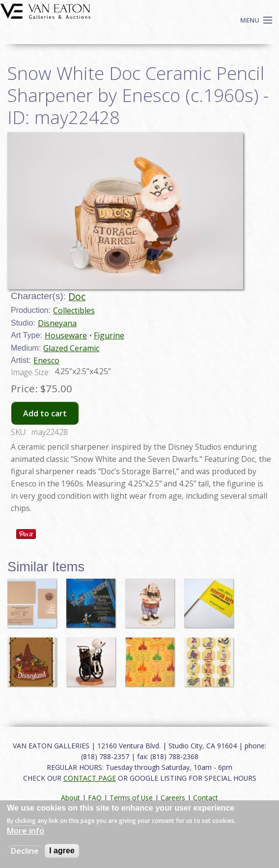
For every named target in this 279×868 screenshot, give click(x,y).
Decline (25, 851)
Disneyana (57, 323)
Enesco (46, 360)
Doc (77, 296)
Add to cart (45, 413)
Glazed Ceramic (71, 348)
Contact (206, 798)
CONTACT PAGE (90, 778)
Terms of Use (131, 798)
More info (26, 831)
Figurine (109, 335)
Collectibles (74, 310)
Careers (173, 798)
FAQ (95, 798)
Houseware (66, 335)
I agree (62, 851)
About (70, 798)
